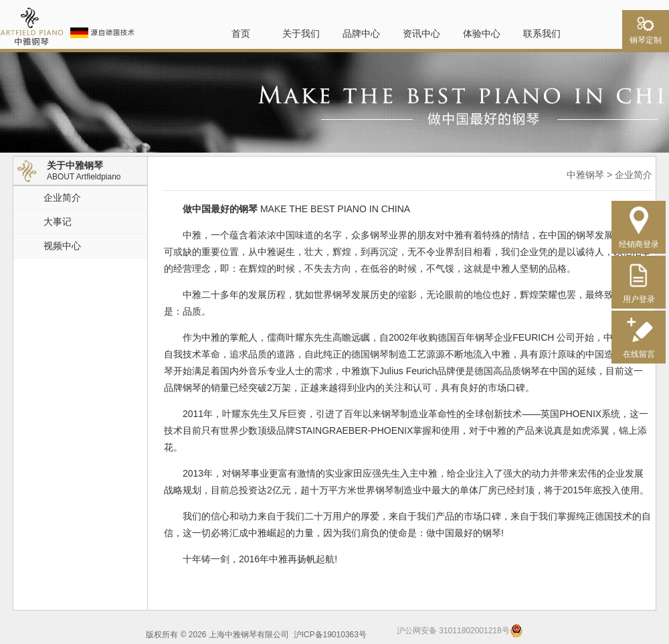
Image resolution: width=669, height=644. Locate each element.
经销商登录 (639, 239)
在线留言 (639, 349)
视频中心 (62, 246)
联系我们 (542, 33)
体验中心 (482, 33)
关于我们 (301, 33)
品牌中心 (361, 33)
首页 (241, 33)
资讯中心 (421, 33)
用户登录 (639, 294)
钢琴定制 (646, 36)
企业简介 (62, 197)
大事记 (58, 222)
